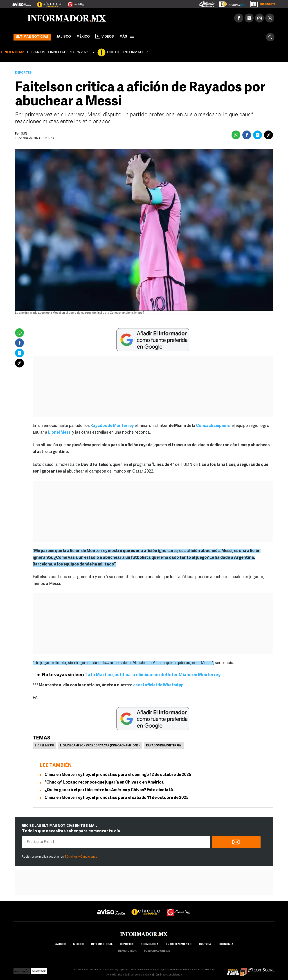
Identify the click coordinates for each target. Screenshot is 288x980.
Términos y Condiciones (81, 857)
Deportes (23, 73)
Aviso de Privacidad (118, 975)
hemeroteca (127, 951)
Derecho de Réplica (142, 975)
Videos (105, 36)
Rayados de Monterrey (112, 426)
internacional (102, 944)
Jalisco (64, 37)
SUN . (25, 134)
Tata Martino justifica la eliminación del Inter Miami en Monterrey (153, 675)
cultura (205, 944)
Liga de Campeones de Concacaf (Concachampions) (100, 746)
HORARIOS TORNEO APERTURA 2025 (57, 52)
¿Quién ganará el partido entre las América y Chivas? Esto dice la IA (109, 790)
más (127, 37)
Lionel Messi (60, 433)
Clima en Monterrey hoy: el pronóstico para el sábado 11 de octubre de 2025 (117, 798)
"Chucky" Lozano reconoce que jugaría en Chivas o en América (104, 783)
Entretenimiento (179, 944)
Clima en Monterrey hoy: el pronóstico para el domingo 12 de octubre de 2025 (118, 775)
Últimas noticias (32, 37)
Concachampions (213, 426)
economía (226, 944)
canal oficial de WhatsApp (158, 685)
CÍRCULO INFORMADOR (127, 52)
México (83, 37)
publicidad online (157, 951)
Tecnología (150, 944)
